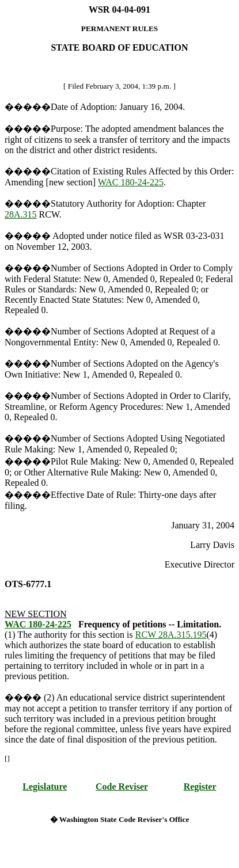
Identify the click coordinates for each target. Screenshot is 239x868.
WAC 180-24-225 (131, 182)
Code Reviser (122, 787)
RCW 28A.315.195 (171, 635)
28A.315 (21, 214)
